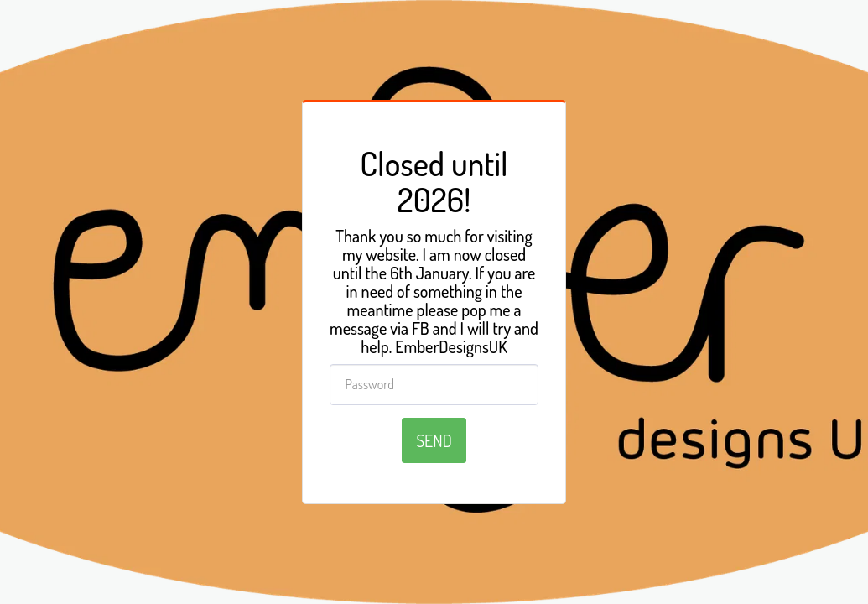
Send (434, 440)
